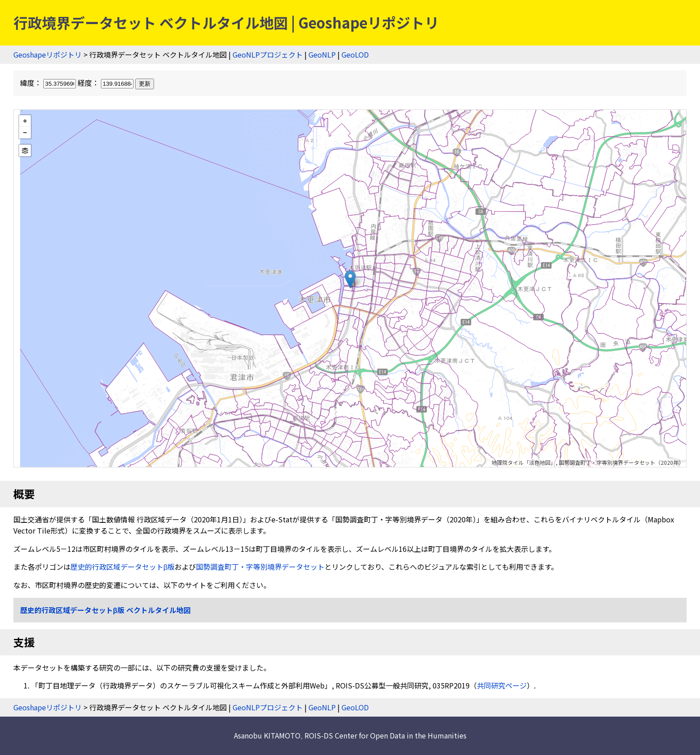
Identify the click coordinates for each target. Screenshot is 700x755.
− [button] (25, 133)
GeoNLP (322, 54)
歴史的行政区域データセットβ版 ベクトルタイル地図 (105, 610)
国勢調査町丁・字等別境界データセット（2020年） (621, 462)
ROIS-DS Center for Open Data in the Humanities (385, 735)
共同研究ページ (502, 685)
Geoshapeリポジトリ (48, 54)
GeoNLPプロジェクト (268, 54)
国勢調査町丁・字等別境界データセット (260, 567)
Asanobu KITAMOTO (267, 735)
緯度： (49, 83)
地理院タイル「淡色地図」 (524, 462)
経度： (106, 83)
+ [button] (25, 121)
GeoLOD (355, 54)
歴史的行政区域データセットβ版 (123, 567)
